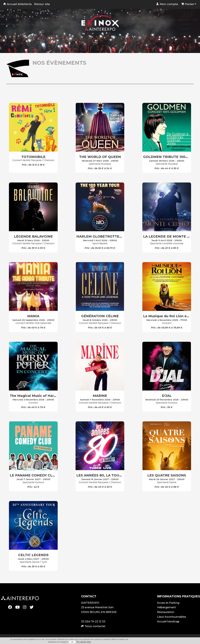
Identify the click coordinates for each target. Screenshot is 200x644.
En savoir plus (84, 642)
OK (72, 642)
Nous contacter (95, 626)
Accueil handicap (168, 621)
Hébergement (166, 607)
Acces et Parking (168, 603)
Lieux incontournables (172, 617)
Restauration (166, 612)
